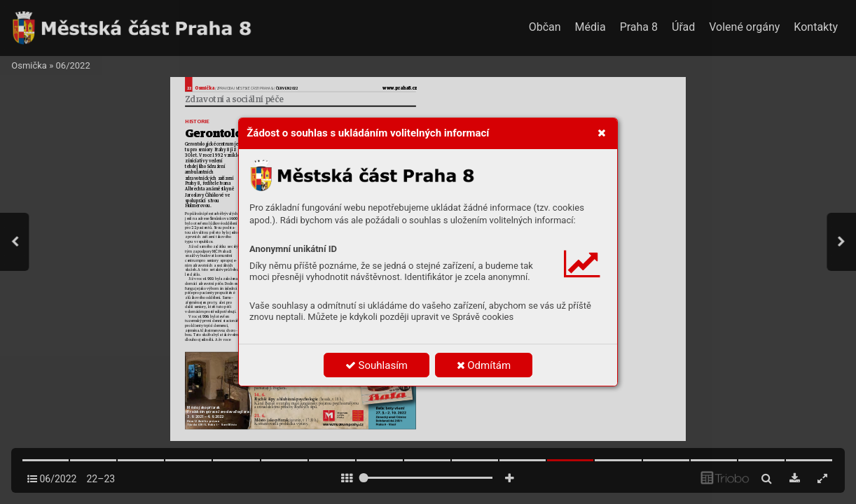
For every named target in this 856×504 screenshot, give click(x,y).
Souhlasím (377, 365)
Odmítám (484, 365)
